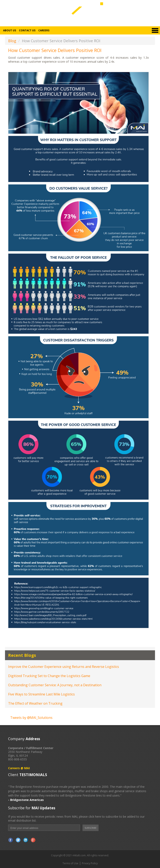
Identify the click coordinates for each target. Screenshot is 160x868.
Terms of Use (70, 863)
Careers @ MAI (19, 768)
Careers (44, 30)
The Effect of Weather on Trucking (35, 703)
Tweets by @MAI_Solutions (31, 718)
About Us (10, 30)
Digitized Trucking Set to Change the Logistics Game (49, 676)
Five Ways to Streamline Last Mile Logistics (41, 694)
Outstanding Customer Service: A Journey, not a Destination (55, 685)
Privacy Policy (90, 863)
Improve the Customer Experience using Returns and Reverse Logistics (64, 667)
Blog (12, 41)
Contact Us (27, 30)
